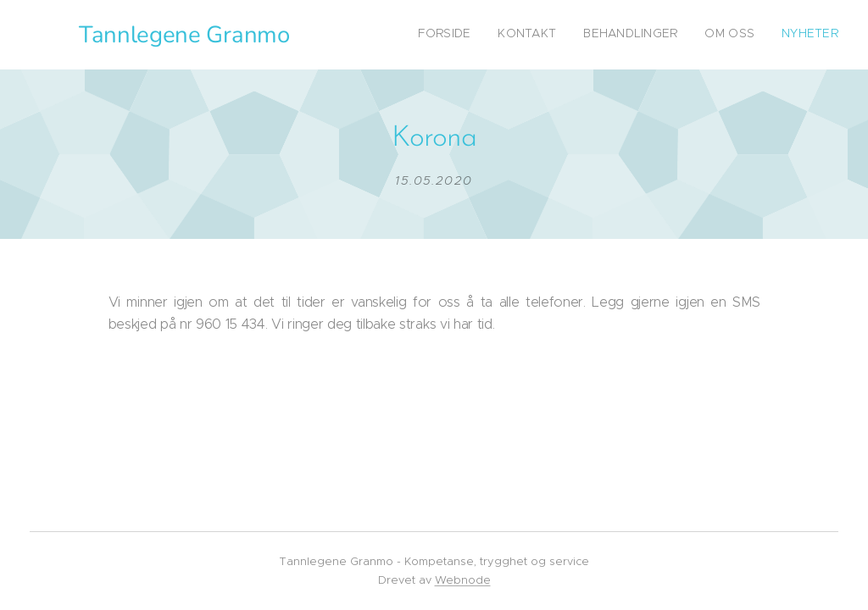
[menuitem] (734, 35)
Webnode (463, 580)
